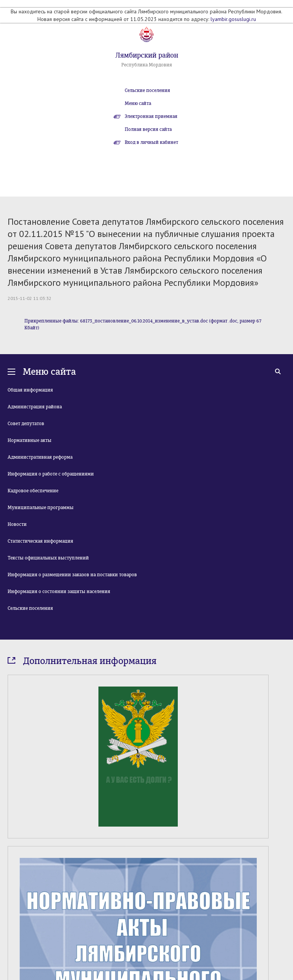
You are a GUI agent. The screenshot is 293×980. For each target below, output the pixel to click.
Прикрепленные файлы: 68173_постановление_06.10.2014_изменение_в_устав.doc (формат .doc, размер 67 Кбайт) (143, 324)
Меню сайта (138, 103)
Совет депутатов (26, 424)
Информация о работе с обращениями (51, 474)
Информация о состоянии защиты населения (59, 592)
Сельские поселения (147, 90)
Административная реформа (40, 457)
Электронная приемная (151, 116)
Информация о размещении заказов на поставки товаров (72, 575)
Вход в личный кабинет (151, 142)
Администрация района (35, 407)
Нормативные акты (30, 440)
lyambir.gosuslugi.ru (233, 19)
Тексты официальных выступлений (48, 558)
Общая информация (30, 390)
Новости (17, 524)
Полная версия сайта (148, 129)
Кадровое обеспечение (33, 491)
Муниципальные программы (41, 508)
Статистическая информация (40, 541)
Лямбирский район (147, 55)
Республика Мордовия (147, 65)
